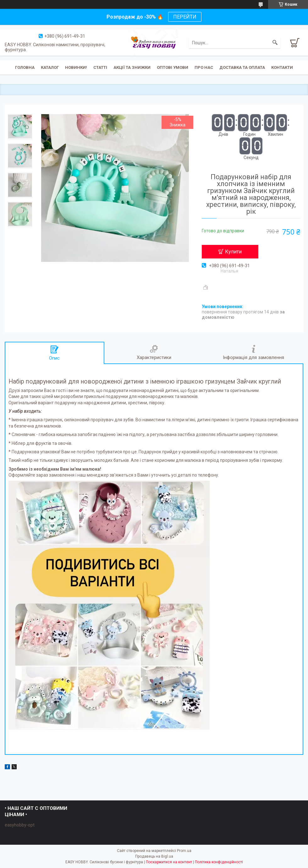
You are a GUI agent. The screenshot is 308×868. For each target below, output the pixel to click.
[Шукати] (275, 43)
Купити (233, 252)
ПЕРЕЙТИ (185, 17)
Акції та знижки (132, 67)
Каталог (50, 67)
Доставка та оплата (242, 67)
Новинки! (76, 67)
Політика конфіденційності (219, 862)
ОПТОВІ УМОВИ (173, 67)
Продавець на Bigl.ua (154, 856)
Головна (25, 67)
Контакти (282, 67)
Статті (100, 67)
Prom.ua (184, 851)
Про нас (204, 67)
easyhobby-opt (20, 825)
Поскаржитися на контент (169, 862)
